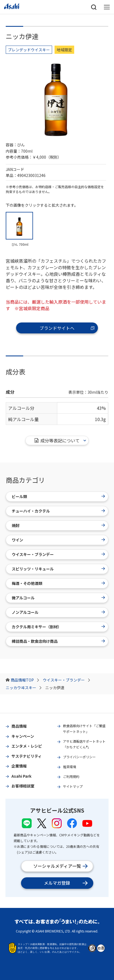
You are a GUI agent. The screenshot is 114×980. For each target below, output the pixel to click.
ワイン (58, 540)
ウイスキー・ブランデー (66, 680)
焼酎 (58, 525)
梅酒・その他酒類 (58, 583)
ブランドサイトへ (67, 328)
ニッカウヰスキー (24, 688)
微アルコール (58, 598)
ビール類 (58, 496)
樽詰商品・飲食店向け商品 (58, 641)
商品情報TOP (25, 680)
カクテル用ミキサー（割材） (58, 627)
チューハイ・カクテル (58, 511)
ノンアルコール (58, 612)
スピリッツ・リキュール (58, 569)
